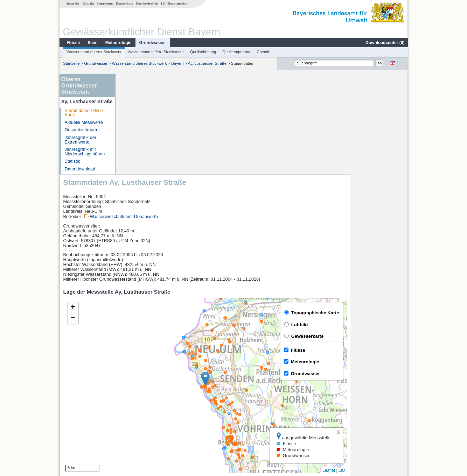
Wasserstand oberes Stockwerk (94, 52)
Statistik (72, 161)
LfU (399, 370)
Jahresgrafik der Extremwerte (80, 140)
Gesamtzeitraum (81, 130)
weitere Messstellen (149, 427)
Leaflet (386, 370)
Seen (92, 43)
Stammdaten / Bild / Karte (84, 113)
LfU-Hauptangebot (174, 3)
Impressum (105, 3)
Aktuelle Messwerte (83, 122)
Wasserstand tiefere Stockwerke (155, 52)
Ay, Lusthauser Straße (207, 63)
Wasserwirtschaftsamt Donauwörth (181, 117)
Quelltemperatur (236, 52)
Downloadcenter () (385, 43)
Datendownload (80, 169)
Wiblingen (135, 419)
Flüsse (73, 43)
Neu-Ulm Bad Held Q (146, 412)
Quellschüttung (203, 52)
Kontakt (88, 3)
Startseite (72, 3)
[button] (263, 278)
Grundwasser (152, 43)
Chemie (263, 52)
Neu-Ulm (134, 396)
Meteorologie (118, 43)
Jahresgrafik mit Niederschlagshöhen (85, 152)
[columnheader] (154, 389)
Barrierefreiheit (147, 3)
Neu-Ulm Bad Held (144, 404)
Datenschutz (124, 3)
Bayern (177, 63)
